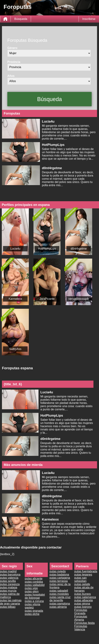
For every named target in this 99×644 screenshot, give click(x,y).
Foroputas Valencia (81, 628)
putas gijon (32, 591)
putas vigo (31, 588)
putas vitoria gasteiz (32, 606)
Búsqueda (21, 19)
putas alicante (34, 579)
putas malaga (9, 587)
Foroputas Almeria (81, 618)
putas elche (32, 614)
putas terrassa (59, 581)
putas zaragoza (10, 584)
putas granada (34, 611)
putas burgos (83, 594)
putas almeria (58, 607)
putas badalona (59, 575)
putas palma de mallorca (10, 596)
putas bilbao (8, 607)
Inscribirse (89, 19)
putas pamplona (60, 604)
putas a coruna (34, 601)
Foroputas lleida (84, 623)
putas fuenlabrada (86, 571)
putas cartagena (60, 578)
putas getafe (82, 584)
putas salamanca (85, 597)
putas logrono (83, 607)
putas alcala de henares (84, 589)
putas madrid (8, 571)
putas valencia (9, 578)
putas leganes (83, 575)
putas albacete (84, 600)
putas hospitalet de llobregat (35, 596)
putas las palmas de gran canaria (11, 602)
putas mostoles (59, 594)
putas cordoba (34, 582)
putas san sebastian (80, 579)
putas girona (82, 604)
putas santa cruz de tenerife (60, 599)
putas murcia (8, 591)
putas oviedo (58, 571)
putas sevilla (8, 581)
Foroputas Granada (81, 612)
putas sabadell (59, 591)
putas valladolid (35, 585)
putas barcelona (10, 575)
